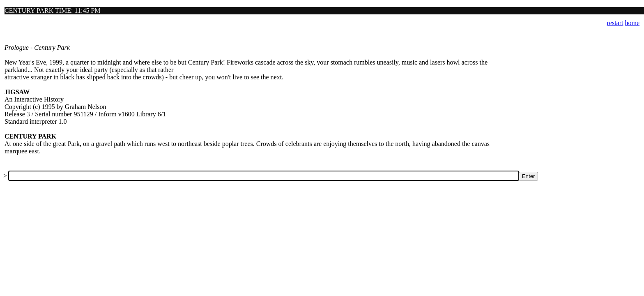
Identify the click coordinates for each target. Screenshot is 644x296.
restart (615, 23)
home (632, 23)
